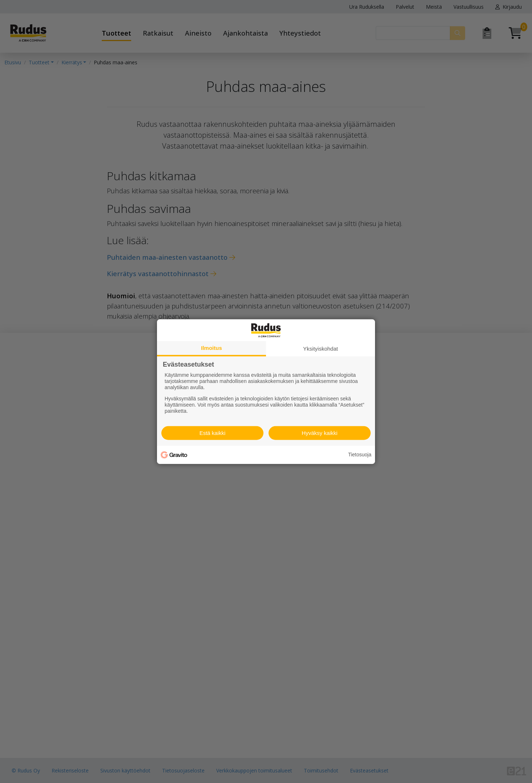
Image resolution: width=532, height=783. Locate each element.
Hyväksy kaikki (319, 433)
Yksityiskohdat (321, 348)
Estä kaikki (213, 433)
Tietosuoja (360, 455)
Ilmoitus (211, 348)
